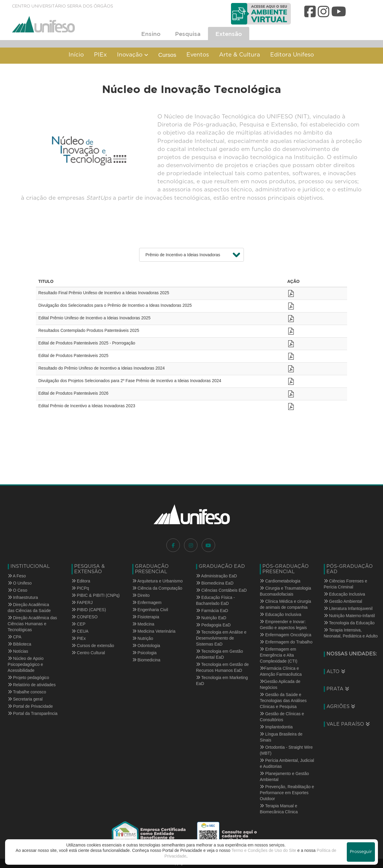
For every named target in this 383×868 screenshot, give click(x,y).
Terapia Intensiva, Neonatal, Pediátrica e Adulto (351, 633)
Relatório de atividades (32, 685)
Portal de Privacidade (30, 706)
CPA (15, 637)
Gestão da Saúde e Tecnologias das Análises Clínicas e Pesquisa (283, 701)
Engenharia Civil (150, 610)
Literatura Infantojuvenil (348, 608)
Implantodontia (276, 727)
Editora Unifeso (292, 55)
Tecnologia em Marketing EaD (222, 681)
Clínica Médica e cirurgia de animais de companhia (285, 604)
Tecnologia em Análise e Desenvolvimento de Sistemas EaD (221, 638)
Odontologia (146, 646)
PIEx (100, 55)
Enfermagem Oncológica (285, 635)
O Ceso (18, 590)
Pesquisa (188, 34)
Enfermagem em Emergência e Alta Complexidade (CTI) (278, 655)
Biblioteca (20, 644)
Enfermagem (147, 602)
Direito (141, 595)
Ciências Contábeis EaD (221, 590)
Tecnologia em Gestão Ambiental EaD (219, 654)
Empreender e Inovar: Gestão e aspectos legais (283, 625)
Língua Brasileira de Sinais (281, 737)
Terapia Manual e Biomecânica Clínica (279, 809)
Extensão (229, 34)
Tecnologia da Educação (349, 623)
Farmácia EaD (212, 611)
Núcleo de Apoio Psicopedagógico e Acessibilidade (26, 664)
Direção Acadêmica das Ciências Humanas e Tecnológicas (32, 624)
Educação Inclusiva (281, 614)
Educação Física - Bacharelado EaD (215, 600)
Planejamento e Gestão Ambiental (284, 777)
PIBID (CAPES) (89, 610)
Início (76, 55)
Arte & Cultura (240, 55)
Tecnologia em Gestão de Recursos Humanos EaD (222, 667)
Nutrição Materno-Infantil (349, 616)
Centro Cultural (88, 653)
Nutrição (143, 638)
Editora (81, 581)
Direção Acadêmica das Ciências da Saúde (29, 608)
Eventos (198, 55)
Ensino (151, 34)
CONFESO (85, 617)
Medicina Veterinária (154, 631)
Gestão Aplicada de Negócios (280, 684)
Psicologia (145, 653)
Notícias (18, 651)
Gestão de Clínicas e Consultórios (282, 717)
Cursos (167, 55)
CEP (79, 624)
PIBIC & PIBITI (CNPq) (96, 595)
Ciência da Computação (157, 588)
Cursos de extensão (93, 646)
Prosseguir (361, 852)
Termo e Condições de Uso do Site (264, 850)
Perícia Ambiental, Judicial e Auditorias (287, 763)
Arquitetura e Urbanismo (158, 581)
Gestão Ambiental (343, 601)
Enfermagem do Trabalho (286, 642)
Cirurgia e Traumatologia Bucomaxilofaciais (285, 591)
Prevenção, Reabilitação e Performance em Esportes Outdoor (287, 793)
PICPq (80, 588)
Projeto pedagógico (29, 678)
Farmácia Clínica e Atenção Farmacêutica (281, 671)
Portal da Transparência (33, 713)
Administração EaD (216, 576)
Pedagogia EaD (213, 625)
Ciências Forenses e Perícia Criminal (346, 584)
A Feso (17, 576)
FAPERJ (82, 602)
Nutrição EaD (211, 618)
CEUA (80, 631)
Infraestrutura (23, 597)
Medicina (143, 624)
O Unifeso (20, 583)
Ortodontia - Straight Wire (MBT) (286, 750)
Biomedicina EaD (215, 583)
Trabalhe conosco (27, 692)
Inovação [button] (133, 55)
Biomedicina (146, 660)
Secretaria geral (25, 699)
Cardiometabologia (280, 581)
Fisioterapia (146, 617)
